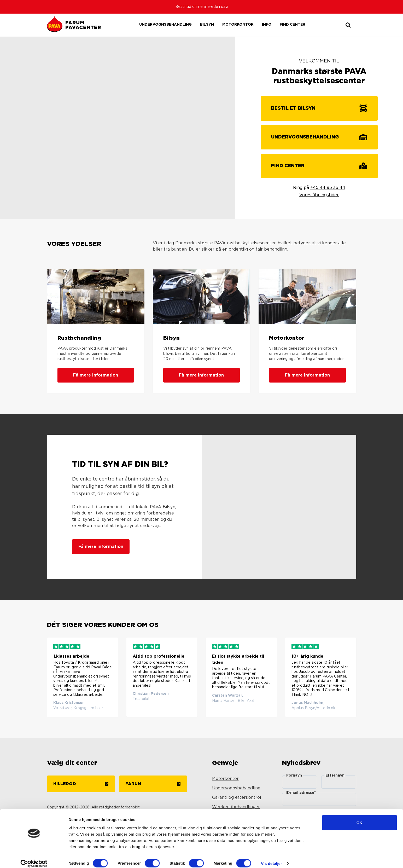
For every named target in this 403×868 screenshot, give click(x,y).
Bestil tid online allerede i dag (202, 7)
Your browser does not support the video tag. (118, 128)
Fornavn (294, 776)
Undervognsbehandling (236, 788)
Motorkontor (225, 779)
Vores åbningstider (319, 195)
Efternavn (335, 776)
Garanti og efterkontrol (237, 797)
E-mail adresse (301, 793)
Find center (293, 25)
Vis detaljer (271, 858)
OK (360, 817)
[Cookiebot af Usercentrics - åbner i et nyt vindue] (34, 858)
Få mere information (96, 375)
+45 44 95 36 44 (328, 188)
